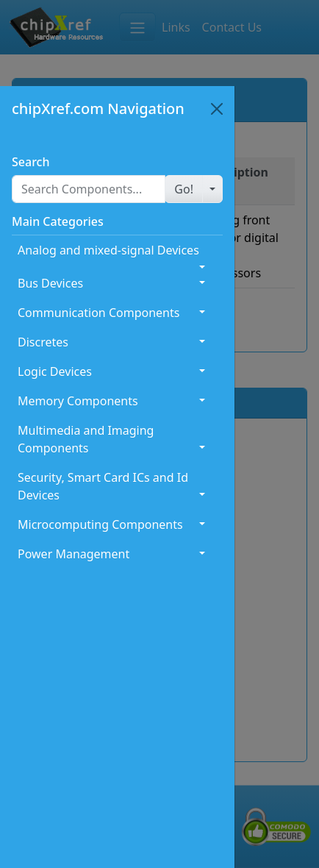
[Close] (217, 109)
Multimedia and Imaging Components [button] (86, 439)
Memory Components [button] (78, 401)
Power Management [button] (74, 554)
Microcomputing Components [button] (100, 524)
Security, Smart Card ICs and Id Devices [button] (103, 486)
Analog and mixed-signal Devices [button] (108, 250)
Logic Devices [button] (55, 371)
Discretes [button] (43, 342)
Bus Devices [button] (50, 283)
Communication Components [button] (98, 313)
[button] (184, 189)
